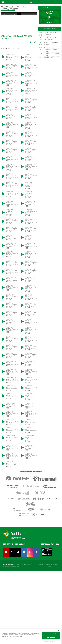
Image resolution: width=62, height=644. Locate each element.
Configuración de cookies (51, 641)
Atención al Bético (14, 613)
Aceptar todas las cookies (51, 634)
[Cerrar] (58, 630)
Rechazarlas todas (51, 638)
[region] (31, 636)
